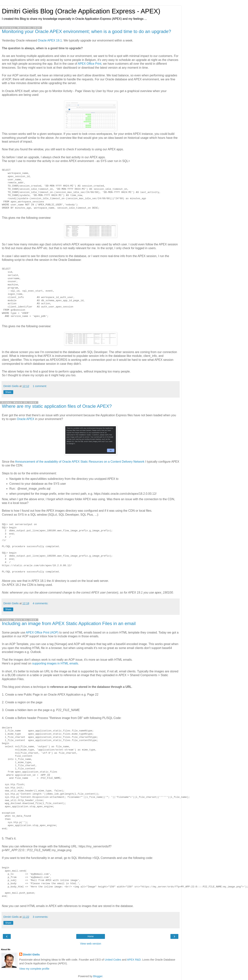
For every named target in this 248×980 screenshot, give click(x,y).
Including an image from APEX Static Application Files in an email (69, 623)
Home (91, 936)
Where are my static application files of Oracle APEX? (57, 406)
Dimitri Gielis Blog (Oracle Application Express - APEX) (81, 11)
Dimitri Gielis (31, 955)
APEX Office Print (90, 64)
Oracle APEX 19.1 (50, 40)
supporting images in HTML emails (55, 663)
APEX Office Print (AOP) (42, 632)
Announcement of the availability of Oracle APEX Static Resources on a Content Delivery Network (80, 462)
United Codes (113, 960)
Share (8, 392)
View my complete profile (34, 969)
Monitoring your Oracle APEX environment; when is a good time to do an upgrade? (86, 31)
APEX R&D (134, 960)
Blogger (98, 976)
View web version (91, 944)
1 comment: (40, 386)
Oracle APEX (25, 419)
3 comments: (40, 917)
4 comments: (40, 603)
